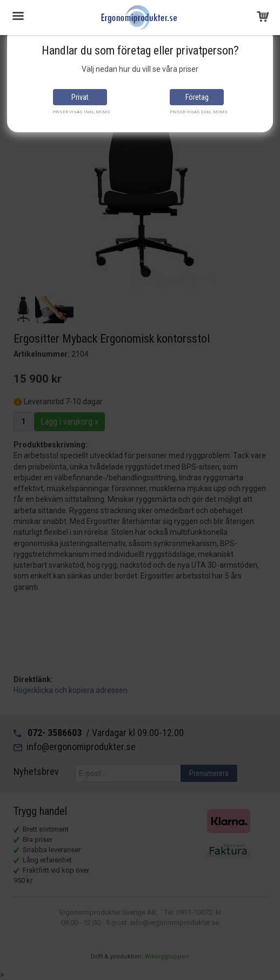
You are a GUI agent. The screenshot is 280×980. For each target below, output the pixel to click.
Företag (197, 97)
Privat (80, 97)
